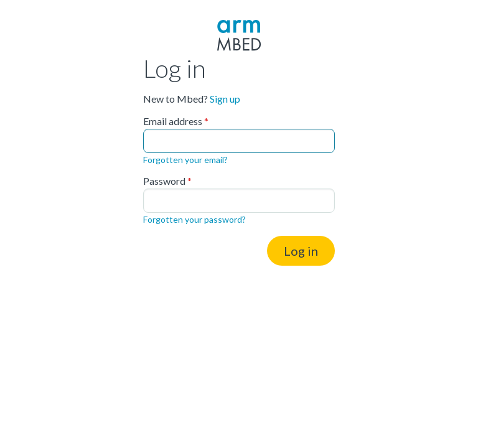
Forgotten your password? (194, 219)
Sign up (225, 99)
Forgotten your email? (185, 160)
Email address (173, 121)
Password (164, 181)
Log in (301, 251)
